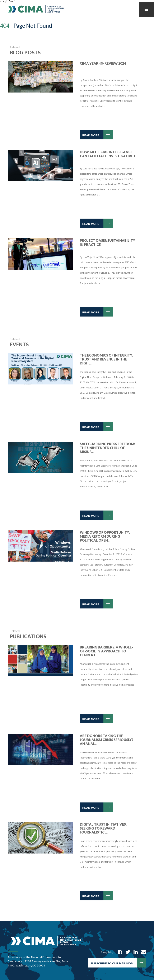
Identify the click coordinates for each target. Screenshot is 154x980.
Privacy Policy (107, 952)
